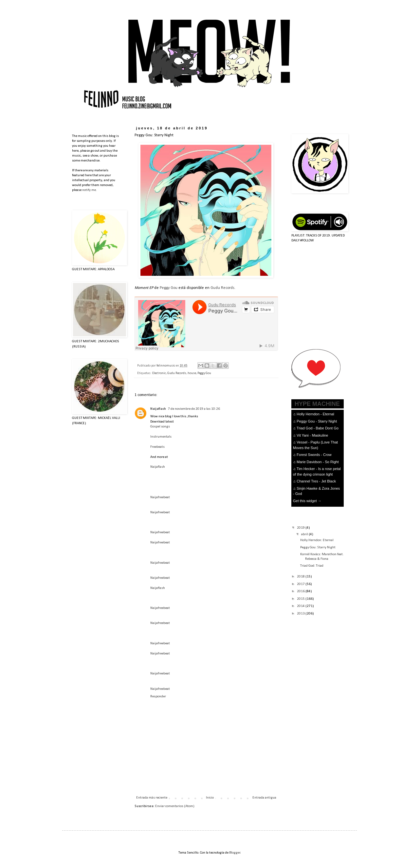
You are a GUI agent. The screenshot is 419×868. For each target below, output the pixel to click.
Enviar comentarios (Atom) (175, 806)
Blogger (235, 853)
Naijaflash (158, 409)
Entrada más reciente (152, 798)
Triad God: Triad (312, 566)
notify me (89, 190)
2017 (301, 584)
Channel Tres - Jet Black (316, 481)
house (192, 373)
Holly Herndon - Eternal (315, 414)
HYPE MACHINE (317, 404)
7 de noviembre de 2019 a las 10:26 (194, 409)
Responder (158, 697)
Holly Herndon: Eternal (317, 540)
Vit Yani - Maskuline (312, 435)
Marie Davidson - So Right (318, 462)
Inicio (210, 798)
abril (305, 534)
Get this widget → (307, 501)
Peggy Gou (169, 288)
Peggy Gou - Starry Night (317, 421)
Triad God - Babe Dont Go (318, 428)
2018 (301, 577)
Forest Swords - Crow (314, 455)
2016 (301, 591)
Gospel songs (160, 427)
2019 (301, 528)
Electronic (159, 373)
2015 (301, 599)
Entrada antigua (264, 798)
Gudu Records (222, 288)
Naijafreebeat (160, 497)
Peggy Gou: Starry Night (318, 547)
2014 (301, 606)
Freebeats (157, 447)
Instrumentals (161, 437)
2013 (301, 614)
